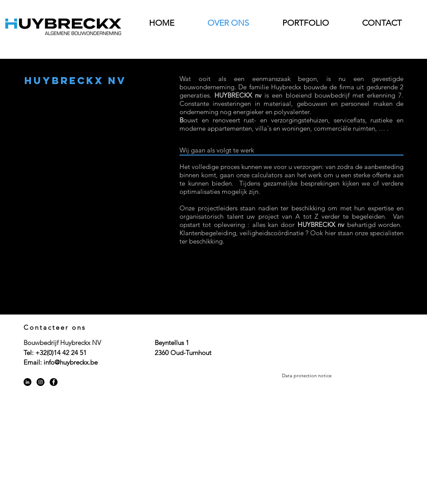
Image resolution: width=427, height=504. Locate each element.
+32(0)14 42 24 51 (61, 353)
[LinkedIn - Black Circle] (27, 382)
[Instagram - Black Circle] (41, 382)
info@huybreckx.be (71, 362)
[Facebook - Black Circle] (54, 382)
